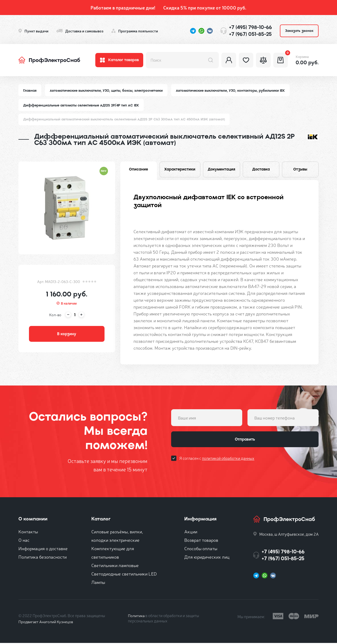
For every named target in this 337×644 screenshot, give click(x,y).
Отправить (245, 441)
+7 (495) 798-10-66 (251, 27)
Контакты (28, 532)
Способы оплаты (201, 549)
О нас (24, 541)
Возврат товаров (201, 541)
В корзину (67, 335)
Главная (30, 91)
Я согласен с (217, 460)
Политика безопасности (43, 558)
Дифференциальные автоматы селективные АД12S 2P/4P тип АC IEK (83, 106)
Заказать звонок (299, 31)
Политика (137, 616)
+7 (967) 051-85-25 (250, 34)
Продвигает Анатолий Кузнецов (47, 623)
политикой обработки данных (228, 460)
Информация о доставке (43, 549)
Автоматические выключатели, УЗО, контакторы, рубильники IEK (233, 91)
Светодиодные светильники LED (124, 575)
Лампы (98, 583)
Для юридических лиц (207, 558)
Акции (191, 532)
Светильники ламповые (115, 566)
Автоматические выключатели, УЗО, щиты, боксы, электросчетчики (107, 91)
